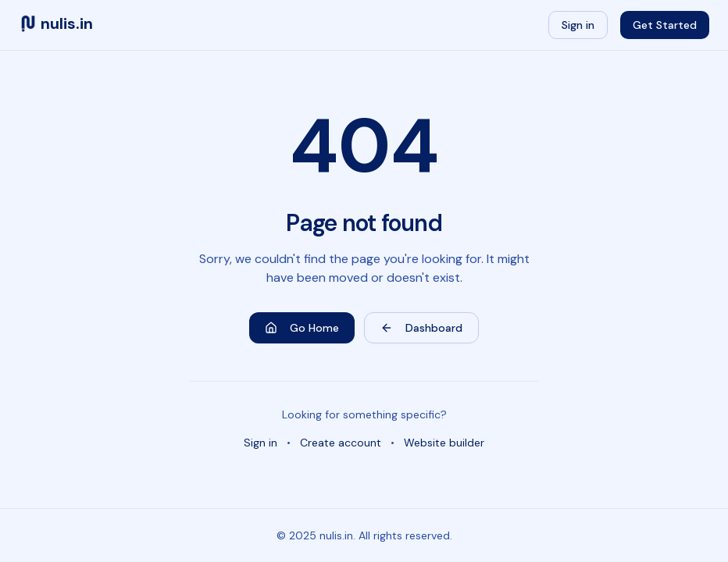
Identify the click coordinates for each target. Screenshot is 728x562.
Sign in (578, 25)
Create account (341, 443)
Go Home (302, 328)
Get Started (665, 25)
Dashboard (421, 328)
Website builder (444, 443)
